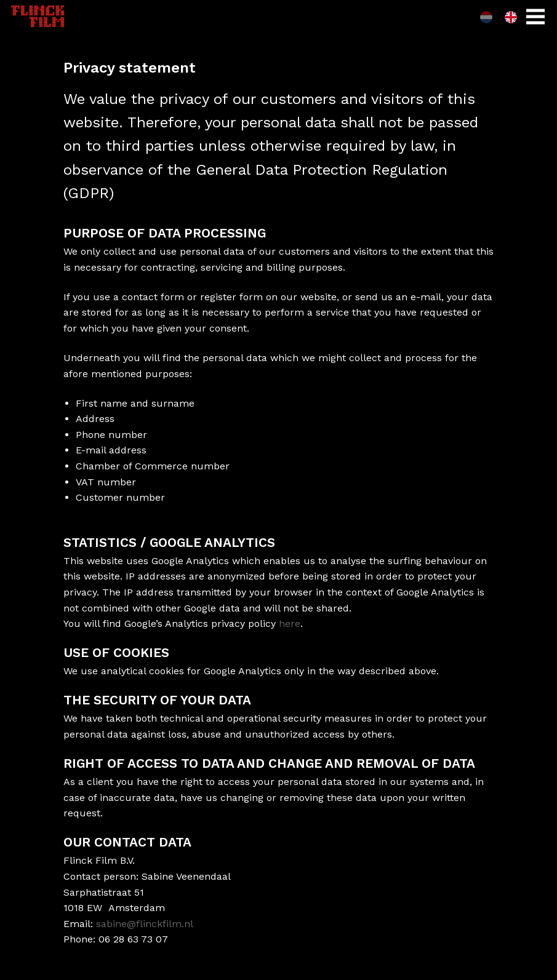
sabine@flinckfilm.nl (145, 924)
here (290, 623)
